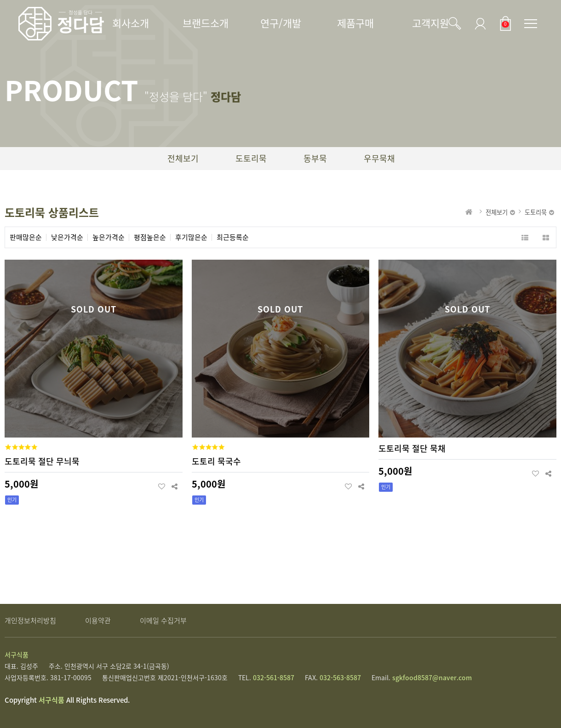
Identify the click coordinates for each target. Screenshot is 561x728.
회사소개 (131, 23)
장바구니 (504, 23)
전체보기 (183, 158)
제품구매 (355, 23)
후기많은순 (191, 237)
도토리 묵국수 (216, 461)
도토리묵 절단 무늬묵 (42, 461)
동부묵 (315, 158)
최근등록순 (233, 237)
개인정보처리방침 (30, 620)
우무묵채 (379, 158)
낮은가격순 (67, 237)
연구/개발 (281, 23)
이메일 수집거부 (163, 620)
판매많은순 (26, 237)
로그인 (478, 23)
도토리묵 (251, 158)
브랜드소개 (206, 23)
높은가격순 (109, 237)
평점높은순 (150, 237)
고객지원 (430, 23)
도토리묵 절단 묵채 (412, 448)
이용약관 (98, 620)
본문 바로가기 (0, 0)
